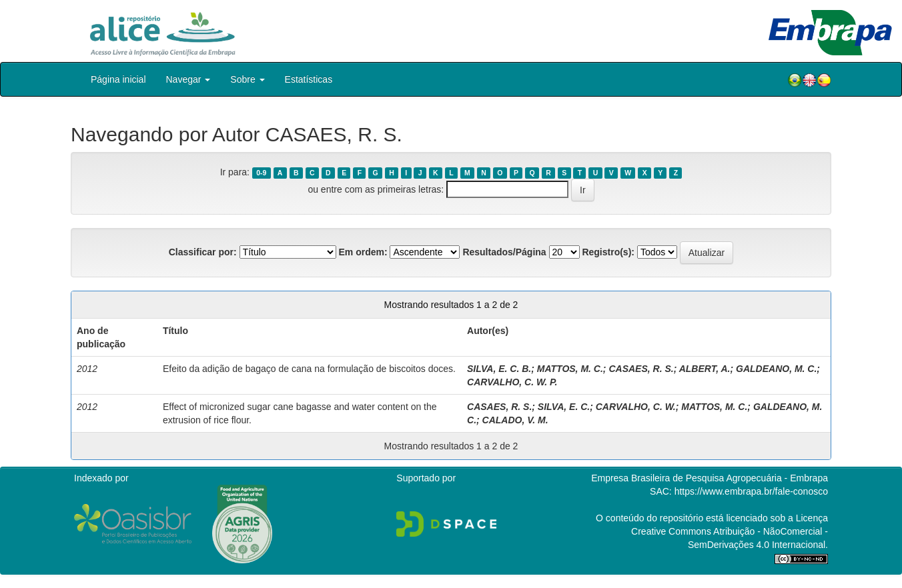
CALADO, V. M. (515, 420)
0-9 (261, 173)
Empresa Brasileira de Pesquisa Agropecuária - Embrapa (710, 478)
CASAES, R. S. (641, 369)
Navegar (188, 79)
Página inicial (118, 79)
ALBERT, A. (705, 369)
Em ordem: (363, 252)
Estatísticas (309, 79)
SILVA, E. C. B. (499, 369)
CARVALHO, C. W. (636, 407)
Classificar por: (203, 252)
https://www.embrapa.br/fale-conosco (751, 491)
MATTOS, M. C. (570, 369)
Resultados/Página (504, 252)
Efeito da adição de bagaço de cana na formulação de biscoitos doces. (309, 369)
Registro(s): (608, 252)
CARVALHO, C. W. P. (512, 382)
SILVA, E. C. (564, 407)
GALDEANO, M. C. (776, 369)
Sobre (247, 79)
